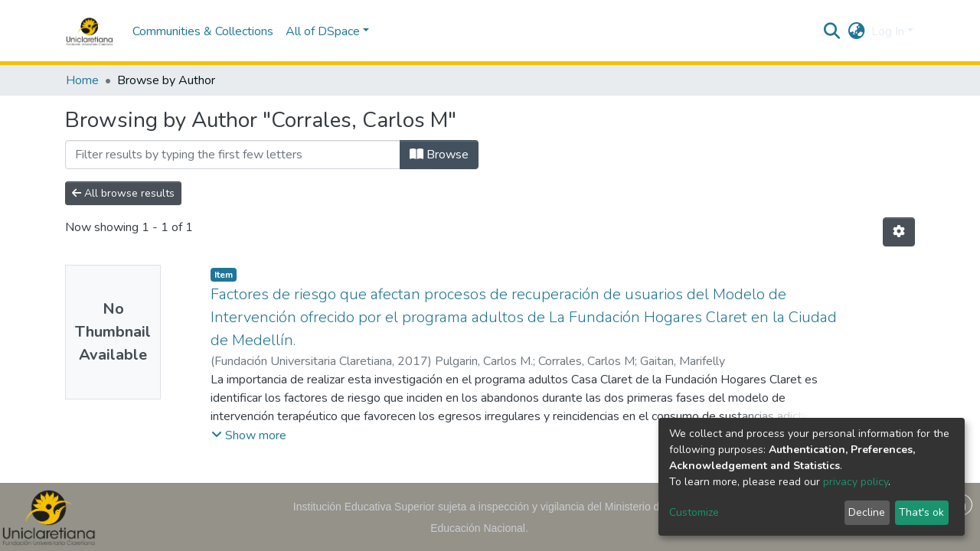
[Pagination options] (899, 232)
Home (82, 80)
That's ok (921, 512)
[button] (856, 31)
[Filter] (233, 155)
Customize (694, 512)
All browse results (123, 193)
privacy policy (856, 482)
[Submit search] (832, 31)
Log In (888, 31)
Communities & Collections (203, 31)
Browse (439, 155)
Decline (867, 512)
